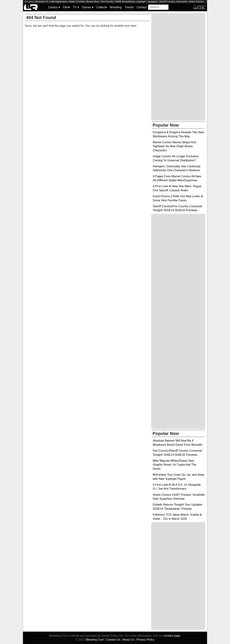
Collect (102, 7)
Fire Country (107, 2)
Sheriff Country (167, 2)
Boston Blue (93, 2)
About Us (128, 640)
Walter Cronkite (77, 2)
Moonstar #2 (42, 2)
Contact (142, 7)
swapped (153, 2)
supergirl (142, 2)
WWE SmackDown (125, 2)
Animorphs (182, 2)
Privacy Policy (146, 640)
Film (66, 7)
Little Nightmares (58, 2)
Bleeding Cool (95, 640)
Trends (129, 7)
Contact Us (113, 640)
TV (76, 7)
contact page (172, 636)
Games (88, 7)
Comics (54, 7)
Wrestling (116, 7)
